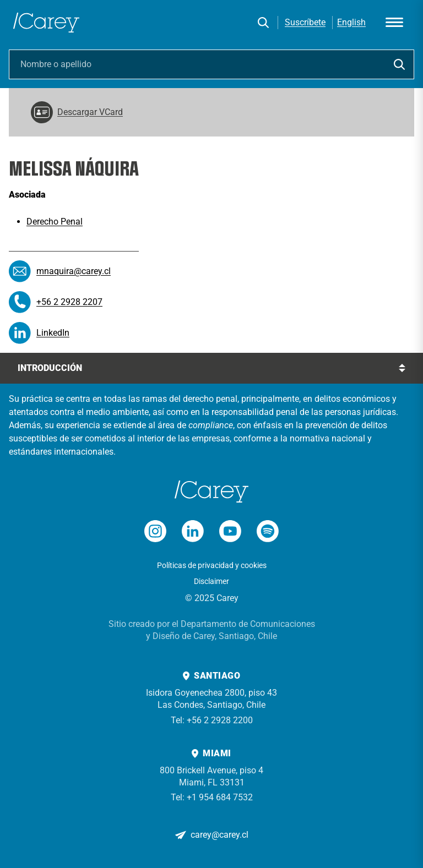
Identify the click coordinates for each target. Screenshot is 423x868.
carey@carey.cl (219, 835)
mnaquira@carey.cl (74, 271)
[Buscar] (263, 23)
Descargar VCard (77, 112)
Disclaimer (211, 581)
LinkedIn (53, 333)
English (351, 22)
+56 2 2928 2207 (69, 302)
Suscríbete (305, 22)
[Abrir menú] (394, 23)
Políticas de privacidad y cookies (212, 565)
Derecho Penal (55, 222)
